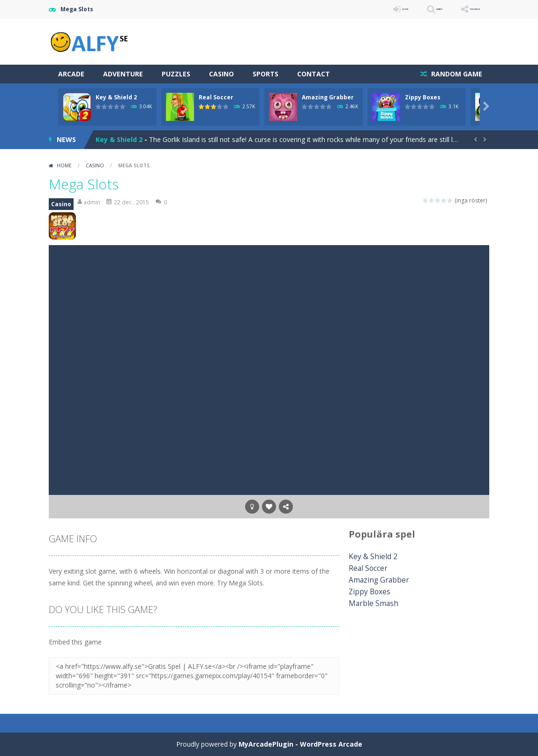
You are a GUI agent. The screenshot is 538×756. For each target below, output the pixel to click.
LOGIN (356, 9)
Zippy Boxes (423, 97)
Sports (265, 74)
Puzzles (176, 74)
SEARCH (406, 9)
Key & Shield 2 (116, 97)
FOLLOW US (463, 9)
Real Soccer (216, 97)
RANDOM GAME (456, 74)
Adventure (123, 74)
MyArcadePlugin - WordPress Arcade (300, 744)
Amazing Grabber (328, 97)
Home (64, 165)
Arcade (71, 74)
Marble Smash (370, 603)
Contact (314, 74)
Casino (221, 74)
